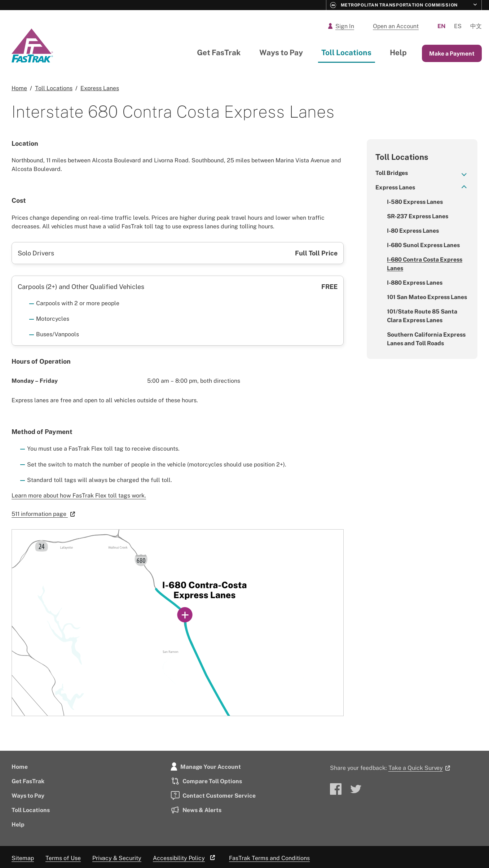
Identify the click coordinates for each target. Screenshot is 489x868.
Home (20, 767)
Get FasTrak (219, 52)
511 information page (45, 514)
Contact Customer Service (213, 795)
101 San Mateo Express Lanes (427, 297)
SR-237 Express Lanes (418, 216)
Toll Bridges (392, 173)
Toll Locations (346, 52)
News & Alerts (196, 810)
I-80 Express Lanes (413, 231)
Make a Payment (452, 53)
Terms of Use (63, 858)
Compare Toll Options (206, 781)
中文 (476, 26)
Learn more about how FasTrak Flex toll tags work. (79, 495)
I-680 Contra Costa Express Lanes (425, 264)
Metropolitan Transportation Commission (394, 5)
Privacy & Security (117, 858)
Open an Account (396, 26)
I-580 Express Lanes (415, 202)
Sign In (341, 26)
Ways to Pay (281, 52)
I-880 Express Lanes (415, 282)
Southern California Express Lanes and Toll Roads (426, 339)
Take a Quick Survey (420, 768)
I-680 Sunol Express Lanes (423, 245)
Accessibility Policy (185, 858)
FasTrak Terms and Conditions (269, 858)
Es (458, 26)
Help (398, 52)
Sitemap (23, 858)
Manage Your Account (206, 767)
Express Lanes (395, 187)
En (441, 26)
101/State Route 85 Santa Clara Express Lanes (422, 316)
